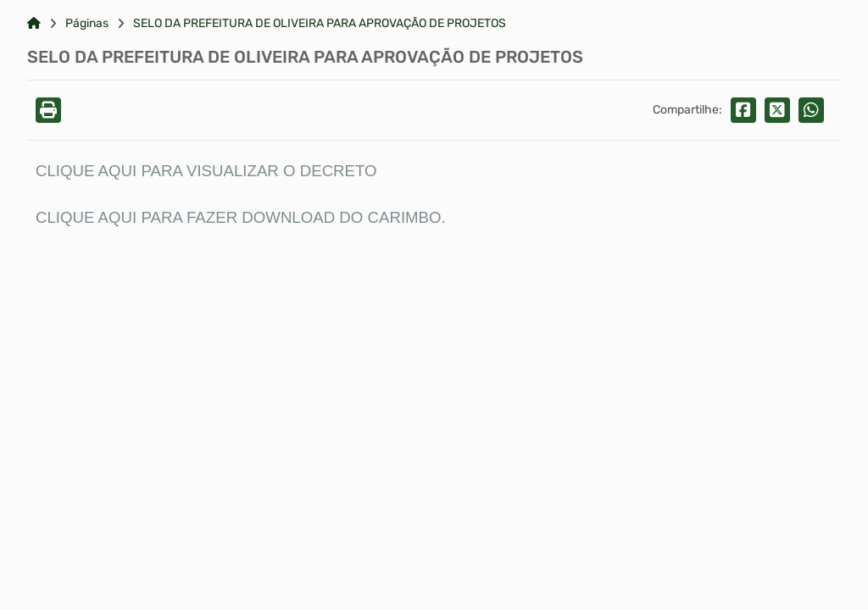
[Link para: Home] (34, 24)
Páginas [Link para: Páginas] (87, 24)
